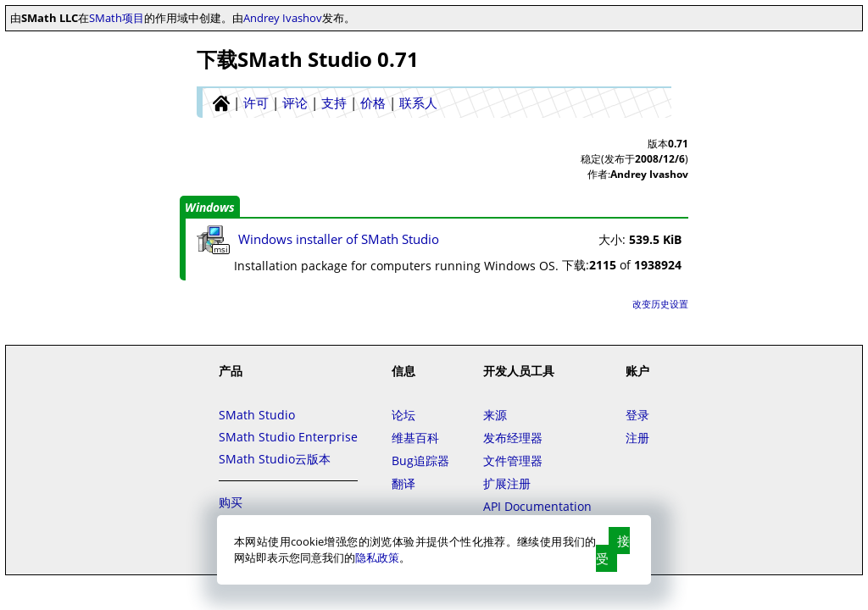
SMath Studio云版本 (275, 459)
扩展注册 (507, 483)
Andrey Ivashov (283, 18)
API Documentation (537, 506)
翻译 (403, 483)
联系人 (418, 103)
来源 (495, 415)
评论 (295, 103)
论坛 (403, 415)
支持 (334, 103)
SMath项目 (117, 18)
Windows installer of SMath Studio (339, 239)
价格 (373, 103)
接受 (613, 549)
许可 (256, 103)
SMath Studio (257, 415)
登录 (637, 415)
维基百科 (415, 438)
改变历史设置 (660, 304)
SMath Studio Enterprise (288, 437)
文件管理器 (513, 460)
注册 (637, 438)
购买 (231, 502)
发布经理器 (513, 438)
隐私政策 (377, 557)
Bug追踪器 (420, 460)
